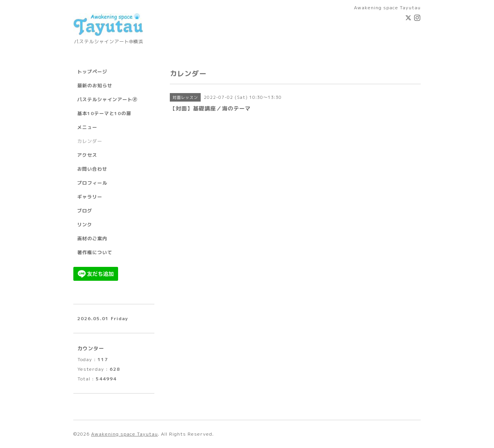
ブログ (85, 211)
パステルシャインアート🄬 (107, 99)
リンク (85, 225)
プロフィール (92, 183)
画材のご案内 (92, 238)
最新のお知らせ (95, 86)
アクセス (87, 155)
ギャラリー (90, 197)
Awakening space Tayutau (124, 434)
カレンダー (90, 141)
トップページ (92, 72)
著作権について (95, 252)
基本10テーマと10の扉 (104, 113)
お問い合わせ (92, 169)
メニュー (87, 127)
